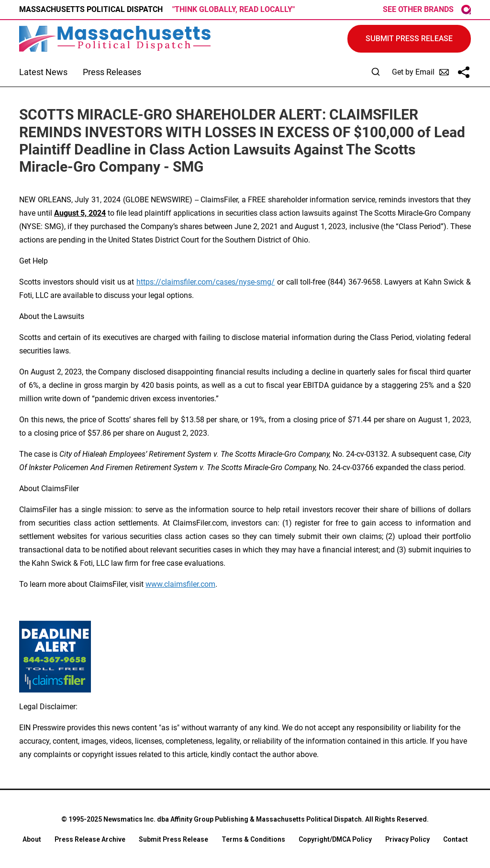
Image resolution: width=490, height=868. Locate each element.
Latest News (43, 72)
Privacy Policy (407, 839)
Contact (456, 839)
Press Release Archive (90, 839)
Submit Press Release (173, 839)
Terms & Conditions (253, 839)
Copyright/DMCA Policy (335, 839)
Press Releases (112, 72)
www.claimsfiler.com (180, 584)
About (32, 839)
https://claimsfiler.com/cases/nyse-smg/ (206, 282)
